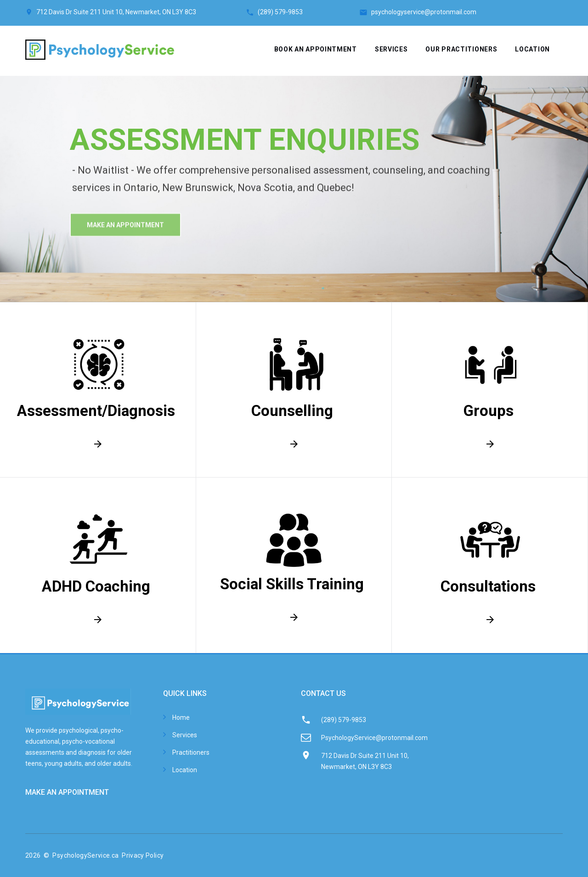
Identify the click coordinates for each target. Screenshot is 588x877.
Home (181, 718)
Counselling (292, 411)
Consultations (488, 586)
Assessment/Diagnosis (96, 411)
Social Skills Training (292, 584)
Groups (488, 411)
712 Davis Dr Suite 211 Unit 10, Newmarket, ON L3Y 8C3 (116, 12)
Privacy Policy (143, 855)
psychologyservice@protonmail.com (424, 12)
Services (391, 49)
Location (532, 49)
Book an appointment (316, 49)
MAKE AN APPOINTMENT (67, 792)
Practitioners (191, 752)
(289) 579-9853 (308, 12)
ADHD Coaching (96, 586)
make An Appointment (125, 236)
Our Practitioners (461, 49)
